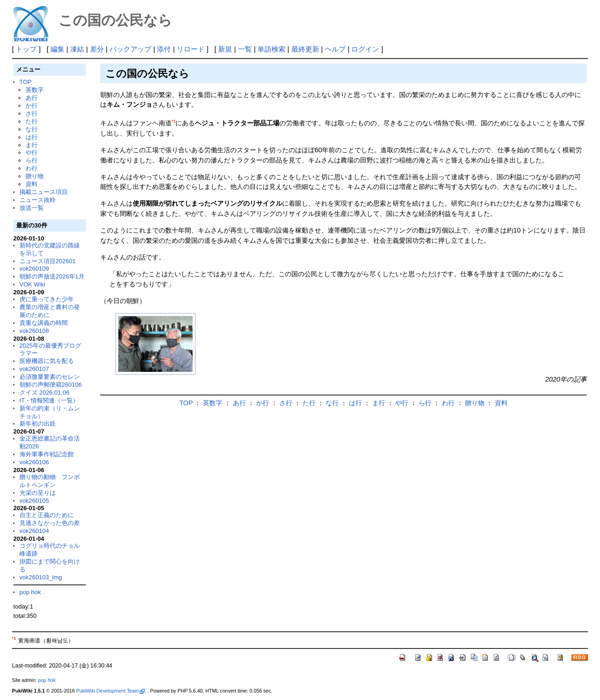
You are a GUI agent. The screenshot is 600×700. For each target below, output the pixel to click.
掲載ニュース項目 (44, 192)
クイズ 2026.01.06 (45, 392)
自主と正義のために (47, 515)
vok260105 (34, 501)
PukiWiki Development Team (110, 691)
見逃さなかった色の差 (50, 523)
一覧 (245, 49)
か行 (32, 106)
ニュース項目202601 (48, 261)
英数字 (35, 90)
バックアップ (130, 49)
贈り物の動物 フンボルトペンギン (50, 481)
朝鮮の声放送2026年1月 (52, 276)
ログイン (365, 49)
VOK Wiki (32, 284)
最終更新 (305, 49)
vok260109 (34, 269)
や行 (32, 152)
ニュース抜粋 (38, 200)
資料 (32, 184)
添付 (164, 49)
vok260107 (34, 369)
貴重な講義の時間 (44, 323)
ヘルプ (335, 49)
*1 (174, 121)
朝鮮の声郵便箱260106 (51, 385)
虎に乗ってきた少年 (47, 299)
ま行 (32, 145)
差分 (97, 49)
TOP (26, 82)
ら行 (32, 160)
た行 (32, 121)
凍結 (77, 49)
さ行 (32, 113)
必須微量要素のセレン (50, 377)
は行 (32, 137)
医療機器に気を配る (47, 361)
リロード (191, 49)
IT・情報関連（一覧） (49, 400)
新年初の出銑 (38, 424)
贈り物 (35, 176)
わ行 (32, 168)
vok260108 (34, 331)
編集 (58, 49)
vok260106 (34, 462)
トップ (26, 49)
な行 (32, 129)
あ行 (32, 98)
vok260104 (34, 531)
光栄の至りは (38, 493)
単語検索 (271, 49)
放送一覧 (32, 208)
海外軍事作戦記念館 (47, 454)
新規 (225, 49)
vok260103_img (41, 577)
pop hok (30, 592)
